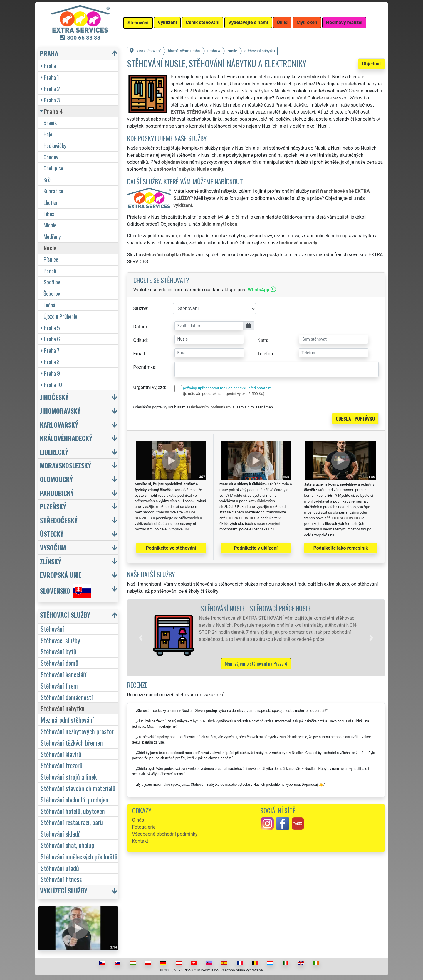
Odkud (140, 340)
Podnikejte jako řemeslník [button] (341, 548)
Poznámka (144, 367)
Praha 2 (50, 88)
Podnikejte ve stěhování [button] (171, 548)
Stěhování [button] (138, 23)
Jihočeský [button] (54, 397)
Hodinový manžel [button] (344, 22)
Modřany (52, 236)
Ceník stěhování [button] (203, 22)
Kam (262, 340)
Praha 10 (51, 385)
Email (139, 354)
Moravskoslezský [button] (66, 465)
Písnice (51, 259)
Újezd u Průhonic (60, 316)
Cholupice (53, 168)
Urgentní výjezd (149, 387)
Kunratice (53, 191)
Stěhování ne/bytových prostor (77, 731)
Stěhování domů (59, 663)
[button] (141, 638)
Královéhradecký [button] (66, 438)
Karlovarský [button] (59, 424)
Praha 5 (50, 328)
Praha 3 (50, 100)
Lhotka (50, 202)
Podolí (50, 271)
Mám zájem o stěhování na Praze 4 (256, 664)
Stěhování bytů (58, 651)
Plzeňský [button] (53, 506)
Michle (50, 225)
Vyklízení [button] (167, 22)
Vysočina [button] (53, 547)
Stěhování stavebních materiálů (78, 788)
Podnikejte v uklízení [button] (256, 548)
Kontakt (140, 841)
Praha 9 (50, 373)
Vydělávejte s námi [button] (248, 22)
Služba (140, 309)
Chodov (51, 157)
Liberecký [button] (54, 452)
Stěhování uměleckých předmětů (79, 856)
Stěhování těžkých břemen (72, 742)
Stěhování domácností (67, 697)
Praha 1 (50, 77)
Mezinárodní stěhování (67, 720)
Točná (49, 305)
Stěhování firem (59, 686)
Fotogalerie (144, 827)
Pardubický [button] (57, 493)
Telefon (265, 354)
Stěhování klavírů (61, 754)
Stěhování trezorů (62, 765)
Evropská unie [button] (61, 575)
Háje (48, 134)
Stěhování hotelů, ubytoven (73, 811)
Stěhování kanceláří (64, 674)
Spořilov (52, 282)
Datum (140, 327)
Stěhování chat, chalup (67, 845)
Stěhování (52, 629)
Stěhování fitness (61, 879)
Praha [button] (49, 53)
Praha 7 (50, 350)
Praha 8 (50, 362)
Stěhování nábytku (63, 708)
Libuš (49, 214)
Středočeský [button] (59, 520)
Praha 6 (50, 339)
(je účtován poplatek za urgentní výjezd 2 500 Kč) (224, 394)
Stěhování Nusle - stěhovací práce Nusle (256, 608)
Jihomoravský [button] (60, 411)
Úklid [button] (282, 22)
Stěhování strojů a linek (69, 777)
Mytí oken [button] (307, 22)
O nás (138, 820)
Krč (47, 179)
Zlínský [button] (51, 561)
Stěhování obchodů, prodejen (74, 799)
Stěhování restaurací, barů (72, 822)
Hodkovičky (55, 145)
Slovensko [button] (66, 591)
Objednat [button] (371, 64)
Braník (50, 122)
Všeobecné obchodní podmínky (165, 834)
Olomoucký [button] (56, 479)
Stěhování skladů (61, 833)
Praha (48, 66)
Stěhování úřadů (60, 868)
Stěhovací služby (60, 640)
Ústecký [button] (52, 534)
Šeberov (52, 293)
